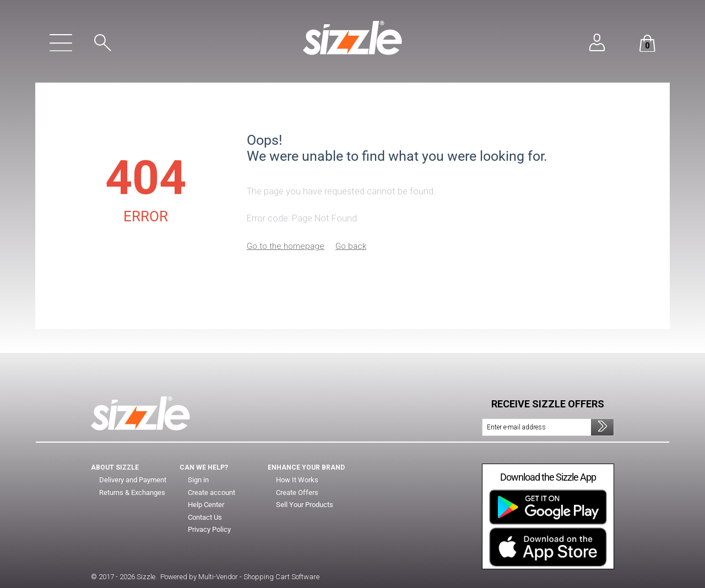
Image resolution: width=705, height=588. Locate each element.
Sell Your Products (306, 505)
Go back (351, 246)
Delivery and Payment (133, 480)
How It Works (297, 480)
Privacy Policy (210, 530)
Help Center (207, 505)
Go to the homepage (286, 246)
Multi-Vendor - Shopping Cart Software (259, 577)
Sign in (198, 480)
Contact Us (205, 518)
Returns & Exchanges (133, 493)
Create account (212, 493)
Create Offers (298, 493)
